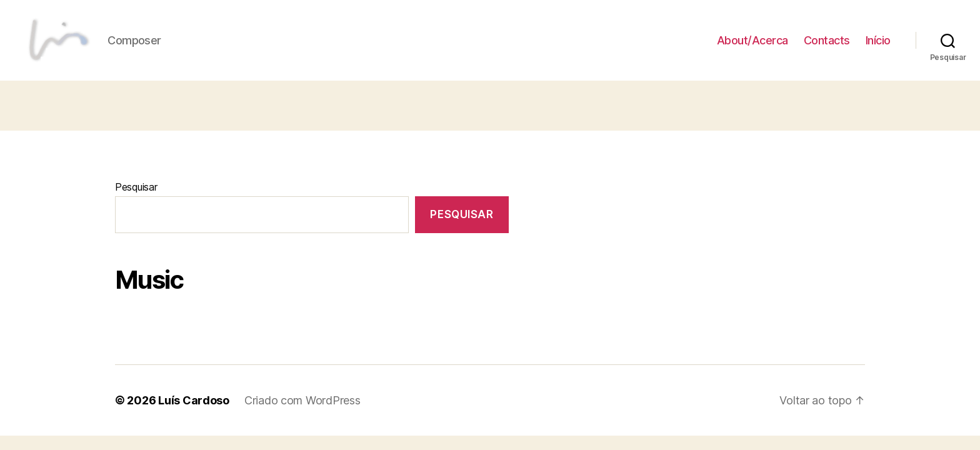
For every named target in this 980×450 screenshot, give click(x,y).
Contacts (827, 45)
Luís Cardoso (194, 411)
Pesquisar (136, 197)
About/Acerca (752, 45)
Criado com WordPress (302, 411)
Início (878, 45)
